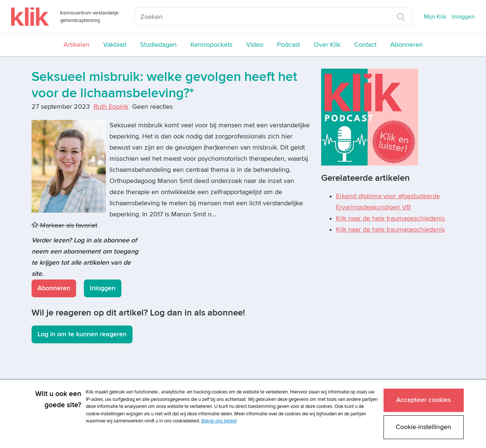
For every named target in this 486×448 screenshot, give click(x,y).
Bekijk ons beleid (219, 421)
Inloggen (463, 17)
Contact (365, 45)
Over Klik (327, 45)
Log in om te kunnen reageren (82, 334)
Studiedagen (158, 45)
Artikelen (76, 45)
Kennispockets (211, 45)
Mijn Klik (435, 17)
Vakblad (115, 45)
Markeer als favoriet (64, 225)
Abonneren (407, 45)
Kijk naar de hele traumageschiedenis (390, 218)
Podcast (288, 45)
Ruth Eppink (111, 107)
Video (255, 45)
